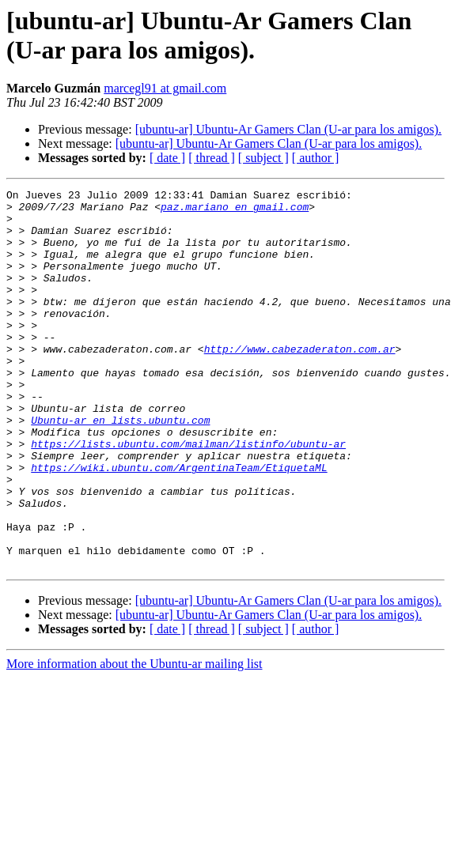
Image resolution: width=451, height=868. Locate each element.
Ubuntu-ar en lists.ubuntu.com (120, 467)
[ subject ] (263, 158)
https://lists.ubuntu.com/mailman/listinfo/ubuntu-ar (188, 496)
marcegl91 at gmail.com (165, 88)
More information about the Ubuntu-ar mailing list (135, 740)
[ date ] (167, 158)
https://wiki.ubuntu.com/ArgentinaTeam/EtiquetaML (179, 524)
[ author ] (316, 158)
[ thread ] (212, 158)
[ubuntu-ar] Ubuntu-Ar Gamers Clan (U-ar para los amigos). (288, 129)
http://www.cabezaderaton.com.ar (300, 382)
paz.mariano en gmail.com (235, 211)
